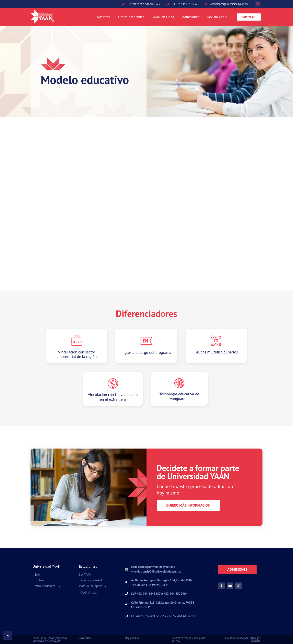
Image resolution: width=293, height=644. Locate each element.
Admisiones (191, 17)
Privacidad (85, 638)
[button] (258, 4)
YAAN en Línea (163, 17)
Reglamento (132, 638)
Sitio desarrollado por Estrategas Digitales (242, 639)
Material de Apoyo (91, 586)
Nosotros (103, 17)
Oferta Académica (131, 17)
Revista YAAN (217, 17)
